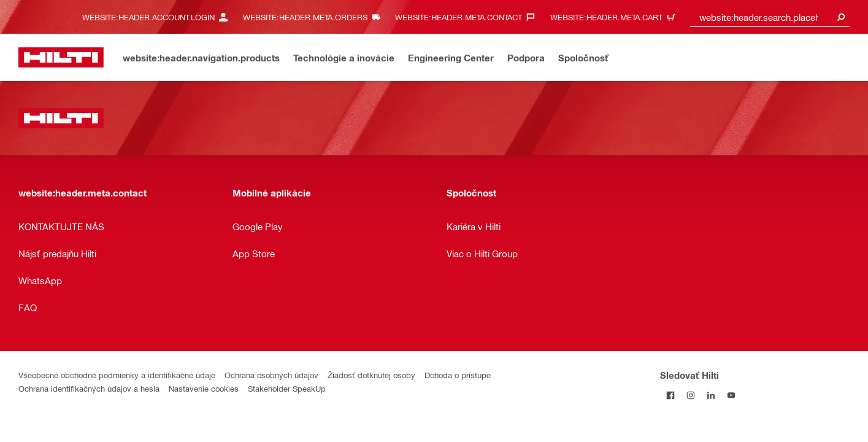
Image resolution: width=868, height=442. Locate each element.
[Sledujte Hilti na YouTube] (731, 395)
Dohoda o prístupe (458, 375)
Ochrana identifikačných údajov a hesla (89, 388)
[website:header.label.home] (61, 57)
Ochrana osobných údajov (271, 375)
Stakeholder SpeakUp (287, 388)
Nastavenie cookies (204, 388)
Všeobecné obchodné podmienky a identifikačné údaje (117, 375)
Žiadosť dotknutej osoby (371, 375)
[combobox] (770, 17)
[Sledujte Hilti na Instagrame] (690, 395)
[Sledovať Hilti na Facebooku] (670, 395)
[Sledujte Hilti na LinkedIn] (711, 395)
